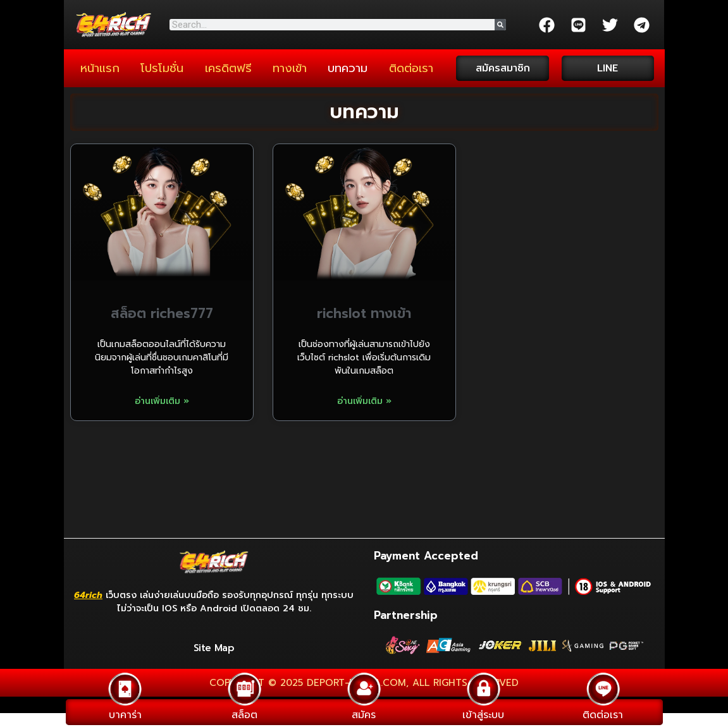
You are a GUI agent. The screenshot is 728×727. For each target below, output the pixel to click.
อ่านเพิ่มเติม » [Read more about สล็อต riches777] (162, 401)
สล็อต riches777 (162, 314)
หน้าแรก (100, 68)
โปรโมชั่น (162, 68)
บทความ (348, 68)
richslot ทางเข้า (364, 314)
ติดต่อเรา (411, 68)
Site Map (214, 648)
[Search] (500, 25)
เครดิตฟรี (228, 68)
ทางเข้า (290, 68)
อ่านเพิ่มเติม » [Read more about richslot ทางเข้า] (364, 401)
